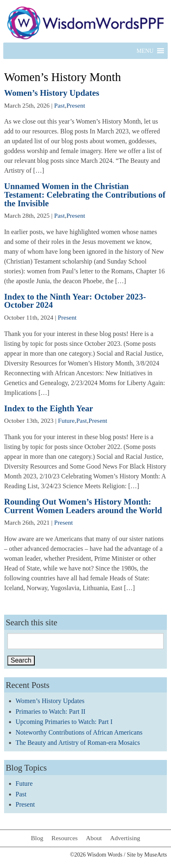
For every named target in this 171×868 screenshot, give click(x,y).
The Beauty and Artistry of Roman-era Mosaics (78, 743)
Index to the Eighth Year (49, 408)
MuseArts (156, 855)
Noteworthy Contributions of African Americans (79, 732)
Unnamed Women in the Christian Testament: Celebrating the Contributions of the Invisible (85, 195)
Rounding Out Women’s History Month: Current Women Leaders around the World (83, 506)
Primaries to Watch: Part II (51, 711)
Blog (37, 838)
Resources (65, 838)
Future (66, 420)
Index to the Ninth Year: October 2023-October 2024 (75, 301)
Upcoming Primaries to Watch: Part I (64, 722)
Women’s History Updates (52, 93)
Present (76, 105)
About (94, 838)
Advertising (125, 838)
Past (59, 105)
